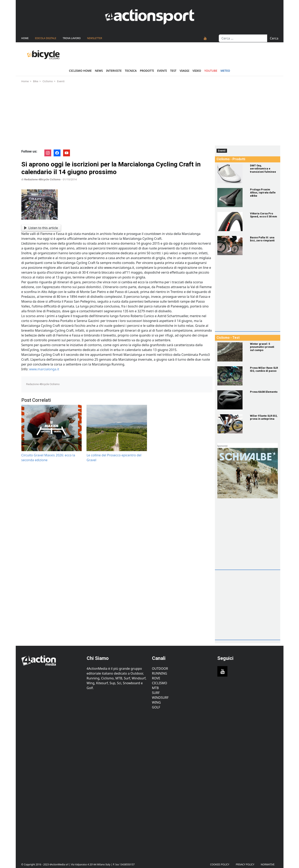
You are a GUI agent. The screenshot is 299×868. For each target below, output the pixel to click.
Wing (156, 702)
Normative (268, 864)
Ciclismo (48, 81)
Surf (156, 693)
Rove (156, 678)
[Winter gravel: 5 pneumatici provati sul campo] (231, 352)
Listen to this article (41, 228)
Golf (156, 707)
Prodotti (147, 71)
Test (173, 71)
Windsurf (160, 698)
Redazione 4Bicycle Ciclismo (42, 179)
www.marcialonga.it (44, 369)
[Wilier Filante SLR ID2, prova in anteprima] (231, 424)
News (99, 71)
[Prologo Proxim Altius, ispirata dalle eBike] (231, 198)
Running (160, 673)
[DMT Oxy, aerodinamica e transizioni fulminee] (231, 174)
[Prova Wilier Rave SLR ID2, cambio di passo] (231, 376)
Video (197, 71)
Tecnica (131, 71)
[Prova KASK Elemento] (231, 400)
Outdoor (160, 669)
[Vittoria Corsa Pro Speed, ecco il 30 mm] (231, 222)
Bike (36, 81)
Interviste (114, 71)
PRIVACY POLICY (245, 864)
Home (25, 38)
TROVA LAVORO (72, 38)
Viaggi (184, 71)
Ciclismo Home (80, 71)
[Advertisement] (150, 115)
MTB (155, 688)
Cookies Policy (220, 864)
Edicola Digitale (46, 38)
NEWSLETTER (95, 38)
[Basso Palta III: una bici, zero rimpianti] (231, 246)
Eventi (162, 71)
